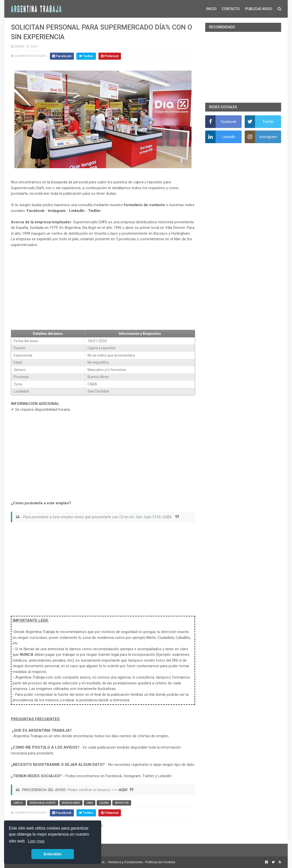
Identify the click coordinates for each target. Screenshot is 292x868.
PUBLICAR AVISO (259, 9)
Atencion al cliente (43, 803)
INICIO (211, 9)
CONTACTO (231, 9)
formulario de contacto (144, 205)
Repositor (122, 803)
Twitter (94, 211)
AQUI (123, 790)
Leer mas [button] (36, 841)
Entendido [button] (53, 854)
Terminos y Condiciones (125, 862)
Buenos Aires (71, 803)
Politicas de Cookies (160, 862)
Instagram (57, 211)
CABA (90, 803)
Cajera (104, 803)
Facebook (35, 211)
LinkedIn (77, 211)
